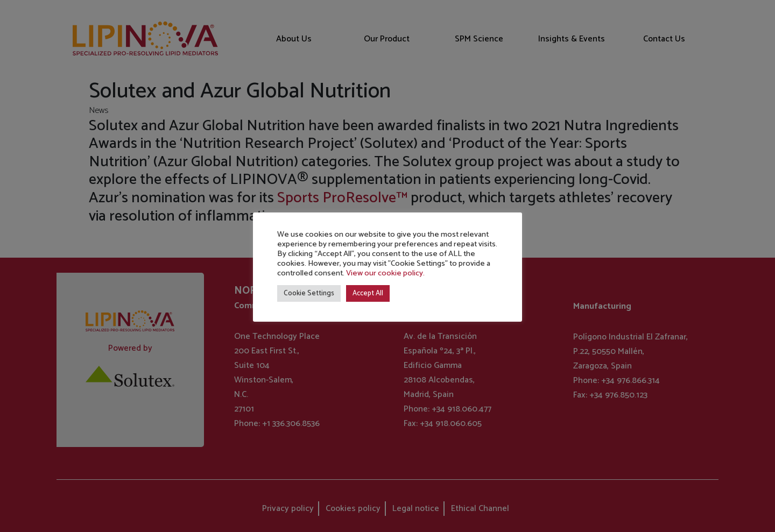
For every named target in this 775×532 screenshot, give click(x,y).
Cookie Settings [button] (309, 293)
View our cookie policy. (385, 273)
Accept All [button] (368, 293)
